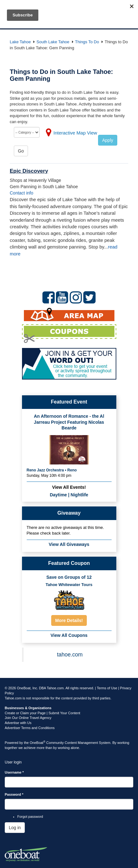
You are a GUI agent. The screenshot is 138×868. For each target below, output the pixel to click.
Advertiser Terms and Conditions (30, 728)
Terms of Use (107, 688)
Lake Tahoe (20, 42)
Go (21, 151)
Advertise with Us (18, 723)
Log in (15, 828)
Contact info (22, 193)
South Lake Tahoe (53, 42)
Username (14, 772)
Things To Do (87, 42)
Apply (108, 140)
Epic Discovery (29, 171)
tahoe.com (70, 655)
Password (14, 794)
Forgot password (30, 817)
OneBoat (38, 743)
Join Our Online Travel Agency (28, 718)
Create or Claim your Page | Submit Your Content (42, 713)
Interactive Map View (75, 133)
